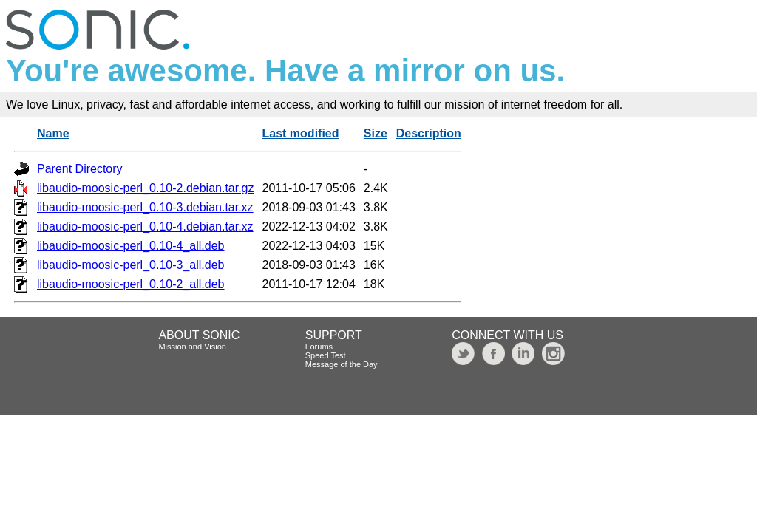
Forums (319, 347)
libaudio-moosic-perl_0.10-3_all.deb (130, 265)
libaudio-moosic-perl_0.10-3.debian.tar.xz (145, 207)
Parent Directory (80, 169)
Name (53, 133)
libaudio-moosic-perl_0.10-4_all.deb (130, 246)
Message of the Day (342, 364)
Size (376, 133)
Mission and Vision (192, 347)
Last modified (301, 133)
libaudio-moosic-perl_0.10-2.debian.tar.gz (146, 188)
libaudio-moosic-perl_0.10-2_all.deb (130, 284)
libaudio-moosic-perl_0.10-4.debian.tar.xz (145, 226)
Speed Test (326, 355)
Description (429, 133)
